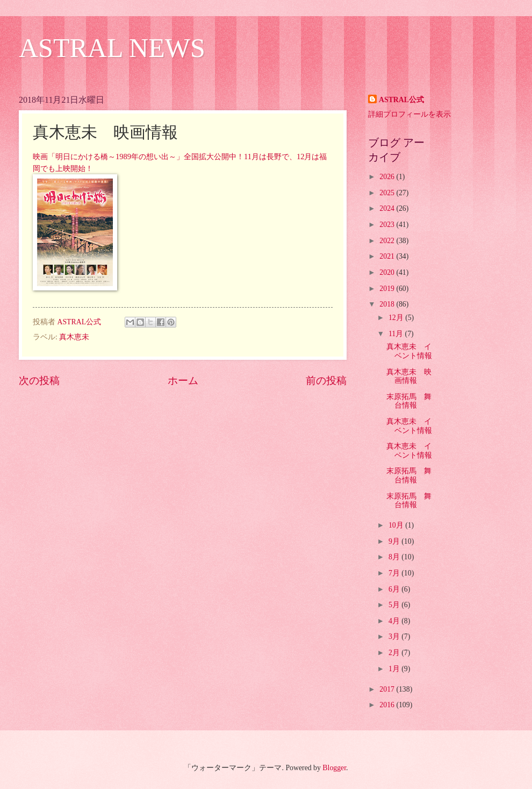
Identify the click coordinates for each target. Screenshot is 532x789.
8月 (395, 557)
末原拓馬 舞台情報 (409, 401)
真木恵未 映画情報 (409, 376)
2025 (388, 193)
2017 (388, 689)
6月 (395, 589)
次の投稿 (39, 381)
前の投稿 (326, 381)
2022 (388, 241)
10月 (397, 525)
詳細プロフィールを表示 (409, 114)
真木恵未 (74, 337)
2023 (388, 225)
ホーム (183, 381)
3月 (395, 637)
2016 (388, 705)
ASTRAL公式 (401, 100)
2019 (388, 289)
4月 (395, 621)
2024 (388, 208)
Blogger (334, 768)
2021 (388, 256)
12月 (397, 318)
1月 (395, 669)
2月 (395, 653)
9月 (395, 541)
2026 (388, 177)
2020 (388, 272)
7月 (395, 573)
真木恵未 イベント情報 (409, 351)
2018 (388, 304)
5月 (395, 605)
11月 (397, 334)
